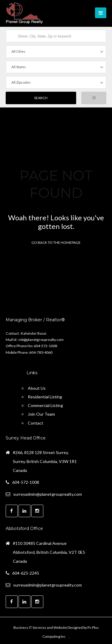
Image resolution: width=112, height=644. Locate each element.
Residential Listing (45, 397)
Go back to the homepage (56, 243)
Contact (36, 423)
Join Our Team (41, 414)
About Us (37, 388)
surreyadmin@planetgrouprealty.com (47, 494)
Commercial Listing (45, 405)
